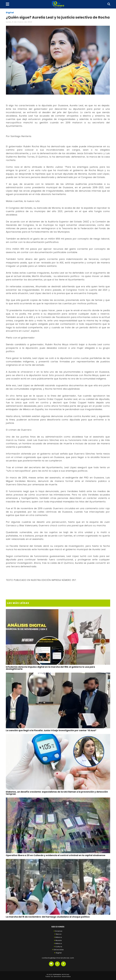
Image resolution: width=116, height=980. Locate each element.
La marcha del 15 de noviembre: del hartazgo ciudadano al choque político (48, 917)
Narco (58, 934)
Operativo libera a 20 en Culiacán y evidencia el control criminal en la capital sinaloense (56, 855)
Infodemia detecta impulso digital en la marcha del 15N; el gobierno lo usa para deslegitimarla (50, 668)
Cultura (58, 947)
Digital (10, 13)
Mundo (58, 940)
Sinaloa (58, 931)
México (58, 937)
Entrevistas (58, 950)
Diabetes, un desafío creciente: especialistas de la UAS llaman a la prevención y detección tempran (57, 793)
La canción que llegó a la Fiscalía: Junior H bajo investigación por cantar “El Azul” (51, 730)
